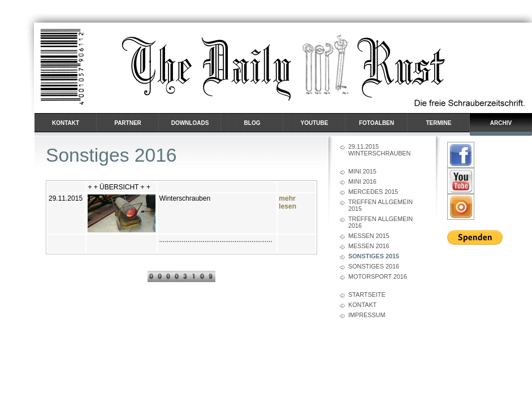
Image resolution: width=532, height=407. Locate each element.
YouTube (315, 123)
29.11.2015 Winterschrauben (379, 150)
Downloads (190, 123)
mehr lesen (287, 202)
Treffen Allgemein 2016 (380, 222)
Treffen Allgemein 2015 (380, 205)
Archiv (501, 123)
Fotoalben (377, 123)
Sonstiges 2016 (374, 266)
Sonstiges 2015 (374, 256)
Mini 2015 (362, 171)
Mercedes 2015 (373, 192)
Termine (439, 123)
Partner (128, 123)
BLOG (252, 123)
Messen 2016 (369, 246)
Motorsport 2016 (378, 276)
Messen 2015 (369, 236)
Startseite (367, 295)
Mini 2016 (362, 181)
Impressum (367, 315)
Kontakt (66, 123)
